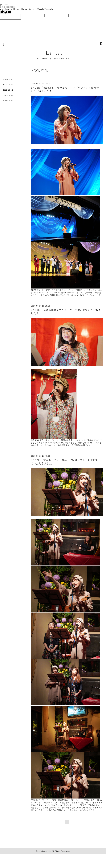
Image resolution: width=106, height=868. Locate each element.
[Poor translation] (8, 12)
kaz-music (54, 53)
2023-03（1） (9, 79)
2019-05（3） (9, 100)
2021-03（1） (9, 90)
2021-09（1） (9, 85)
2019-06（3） (9, 95)
